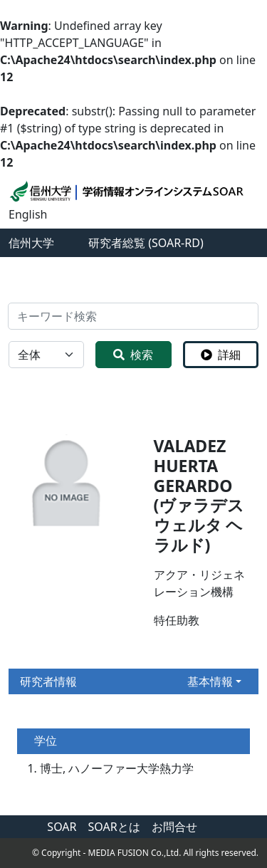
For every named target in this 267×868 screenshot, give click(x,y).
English (28, 214)
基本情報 (210, 681)
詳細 (221, 355)
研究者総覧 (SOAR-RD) (146, 243)
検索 (133, 355)
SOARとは (114, 827)
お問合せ (174, 827)
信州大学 (31, 243)
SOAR (62, 827)
